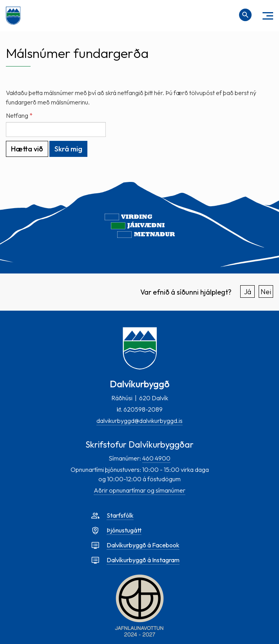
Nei (266, 292)
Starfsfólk (120, 515)
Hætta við (27, 149)
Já (248, 292)
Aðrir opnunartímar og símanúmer (139, 490)
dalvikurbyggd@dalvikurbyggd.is (139, 421)
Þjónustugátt (124, 530)
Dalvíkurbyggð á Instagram (143, 560)
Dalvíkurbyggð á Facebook (143, 545)
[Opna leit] (245, 15)
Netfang (17, 115)
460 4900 (156, 458)
